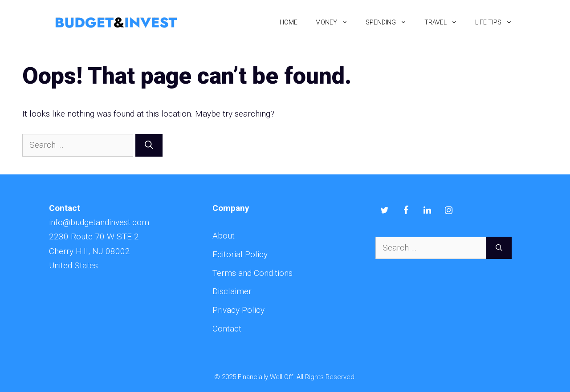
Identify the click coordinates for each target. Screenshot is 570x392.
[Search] (149, 145)
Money (336, 22)
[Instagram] (448, 210)
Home (289, 22)
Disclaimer (232, 291)
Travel (445, 22)
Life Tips (498, 22)
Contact (227, 329)
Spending (391, 22)
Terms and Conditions (252, 273)
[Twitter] (384, 210)
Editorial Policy (240, 254)
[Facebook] (406, 210)
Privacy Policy (238, 310)
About (224, 236)
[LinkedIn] (427, 210)
